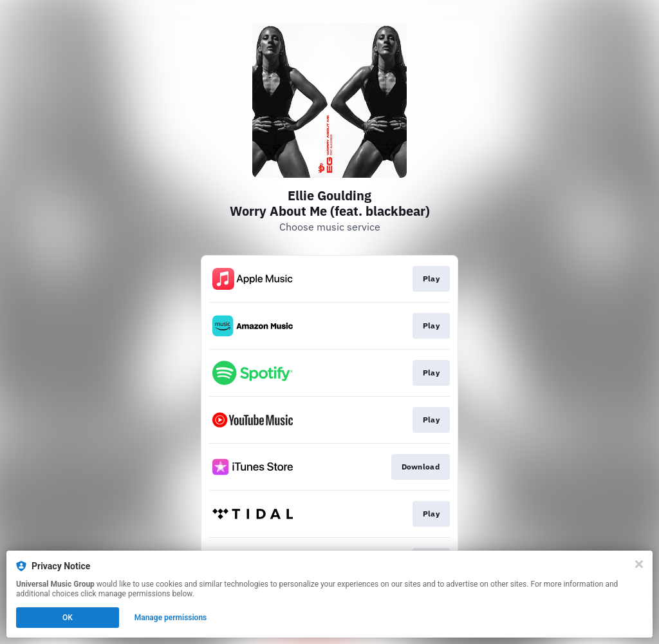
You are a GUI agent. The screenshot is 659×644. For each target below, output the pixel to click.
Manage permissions (171, 618)
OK (68, 618)
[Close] (639, 564)
